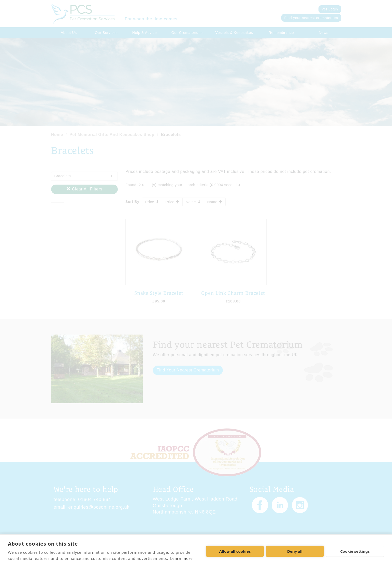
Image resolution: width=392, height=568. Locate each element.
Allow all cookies (235, 551)
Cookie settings (355, 551)
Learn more (182, 558)
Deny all (295, 551)
